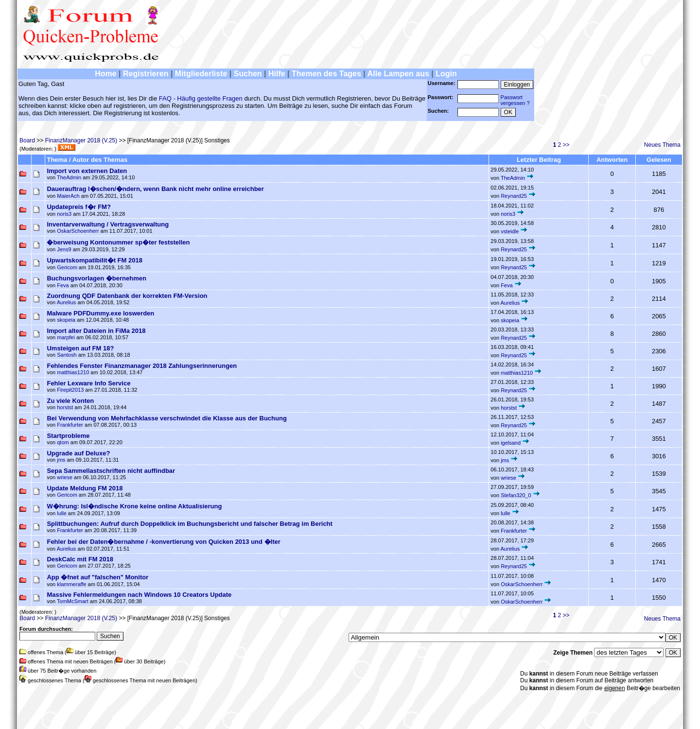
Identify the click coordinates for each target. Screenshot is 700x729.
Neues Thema (662, 145)
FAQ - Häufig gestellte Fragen (201, 98)
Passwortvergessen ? (515, 100)
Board (27, 140)
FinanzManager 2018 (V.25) (81, 140)
